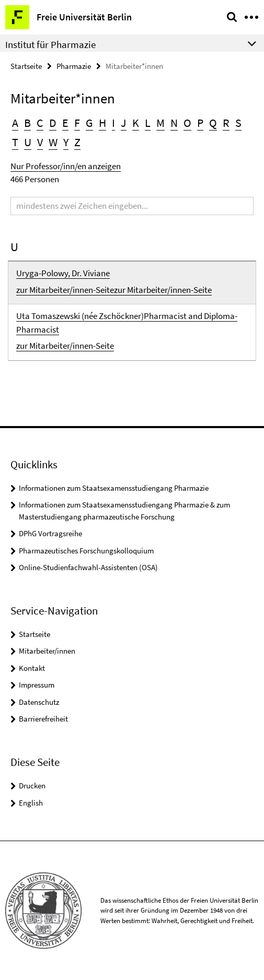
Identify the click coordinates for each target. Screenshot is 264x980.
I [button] (113, 123)
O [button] (187, 123)
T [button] (15, 142)
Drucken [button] (32, 786)
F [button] (77, 123)
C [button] (40, 123)
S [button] (238, 123)
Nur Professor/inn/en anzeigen (66, 166)
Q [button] (213, 123)
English (31, 803)
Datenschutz (39, 702)
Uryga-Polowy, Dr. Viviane (63, 273)
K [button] (136, 123)
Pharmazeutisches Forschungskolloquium (86, 551)
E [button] (65, 123)
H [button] (102, 123)
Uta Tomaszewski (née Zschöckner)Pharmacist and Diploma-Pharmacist (127, 323)
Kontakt (32, 668)
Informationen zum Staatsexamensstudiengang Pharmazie (114, 488)
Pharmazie (74, 66)
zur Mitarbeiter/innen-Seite (65, 290)
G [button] (89, 123)
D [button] (53, 123)
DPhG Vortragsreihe (50, 533)
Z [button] (77, 142)
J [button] (124, 123)
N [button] (174, 123)
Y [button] (66, 142)
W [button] (53, 142)
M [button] (160, 123)
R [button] (226, 123)
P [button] (200, 123)
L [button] (148, 123)
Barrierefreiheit (43, 719)
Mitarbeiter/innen (47, 651)
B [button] (27, 123)
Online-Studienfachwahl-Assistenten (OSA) (88, 567)
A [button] (15, 123)
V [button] (40, 142)
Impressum (37, 685)
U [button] (28, 142)
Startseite (26, 66)
